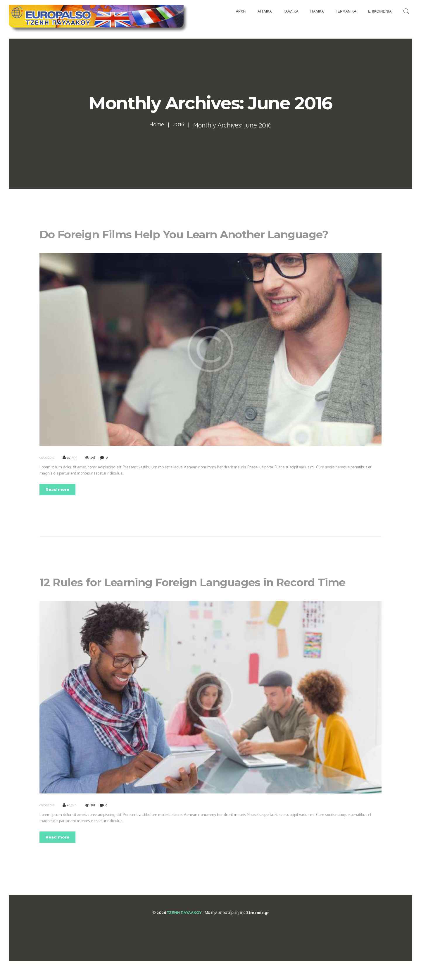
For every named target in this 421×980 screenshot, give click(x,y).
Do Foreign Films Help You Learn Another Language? (209, 234)
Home (156, 126)
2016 (180, 126)
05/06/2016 (47, 458)
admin (72, 458)
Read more (60, 490)
